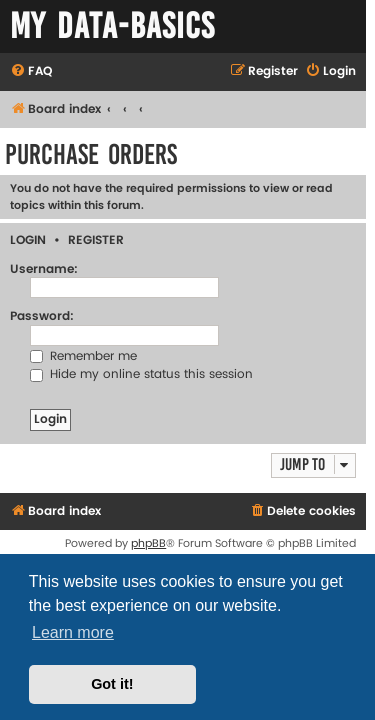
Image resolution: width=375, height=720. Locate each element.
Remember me (83, 356)
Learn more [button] (73, 632)
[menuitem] (31, 72)
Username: (44, 269)
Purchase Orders (91, 154)
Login (28, 240)
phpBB (148, 543)
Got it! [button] (112, 684)
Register (96, 240)
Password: (42, 316)
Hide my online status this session (141, 374)
